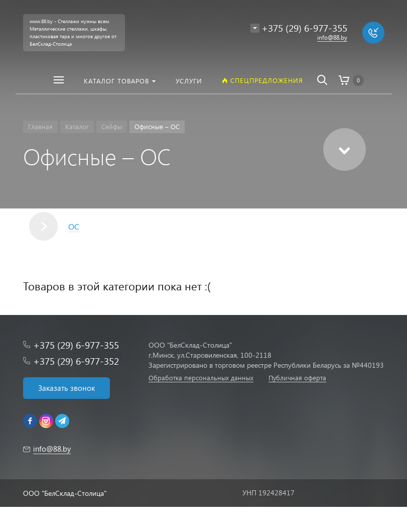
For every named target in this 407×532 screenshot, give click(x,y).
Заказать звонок (66, 388)
